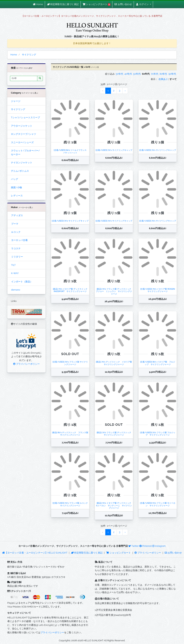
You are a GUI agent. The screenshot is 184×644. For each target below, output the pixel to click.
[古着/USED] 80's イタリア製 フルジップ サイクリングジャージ (157, 363)
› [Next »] (125, 91)
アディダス (17, 215)
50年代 (137, 74)
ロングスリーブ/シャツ (24, 134)
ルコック (16, 232)
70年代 (155, 74)
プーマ (15, 224)
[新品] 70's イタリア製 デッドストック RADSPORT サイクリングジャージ (71, 290)
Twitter (134, 546)
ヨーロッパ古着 (19, 240)
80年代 (163, 74)
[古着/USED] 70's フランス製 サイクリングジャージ (70, 363)
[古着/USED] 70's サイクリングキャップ (114, 150)
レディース (17, 196)
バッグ (14, 179)
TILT (13, 265)
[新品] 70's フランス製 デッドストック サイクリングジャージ (115, 434)
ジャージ (16, 101)
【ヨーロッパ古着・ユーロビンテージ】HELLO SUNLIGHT (35, 553)
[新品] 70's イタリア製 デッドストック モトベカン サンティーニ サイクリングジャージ (114, 505)
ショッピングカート (119, 553)
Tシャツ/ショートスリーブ (25, 117)
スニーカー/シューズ (22, 142)
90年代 (172, 74)
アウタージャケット (22, 126)
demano (16, 290)
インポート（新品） (22, 282)
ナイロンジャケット (22, 163)
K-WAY (15, 273)
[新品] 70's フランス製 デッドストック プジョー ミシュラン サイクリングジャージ (114, 291)
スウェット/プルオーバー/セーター (25, 152)
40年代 (128, 74)
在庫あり (163, 79)
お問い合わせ (173, 553)
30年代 (119, 74)
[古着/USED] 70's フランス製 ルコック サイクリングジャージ (71, 504)
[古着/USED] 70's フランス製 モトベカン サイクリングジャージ (157, 504)
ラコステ (16, 248)
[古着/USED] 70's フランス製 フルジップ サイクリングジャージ (157, 434)
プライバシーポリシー (26, 364)
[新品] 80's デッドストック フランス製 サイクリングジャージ (71, 434)
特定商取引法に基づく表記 (87, 553)
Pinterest (146, 546)
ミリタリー (17, 257)
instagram (159, 546)
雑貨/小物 (16, 187)
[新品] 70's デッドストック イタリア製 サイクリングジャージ (115, 363)
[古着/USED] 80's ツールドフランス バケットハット (71, 151)
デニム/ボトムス (20, 171)
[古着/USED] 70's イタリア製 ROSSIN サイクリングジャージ (159, 290)
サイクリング (18, 109)
